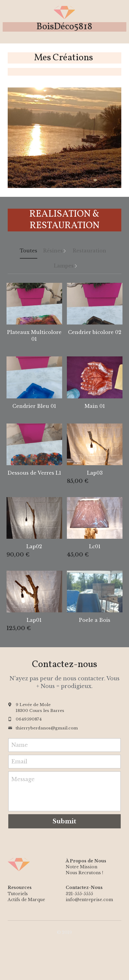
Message (23, 779)
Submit (64, 821)
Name (20, 745)
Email (19, 761)
